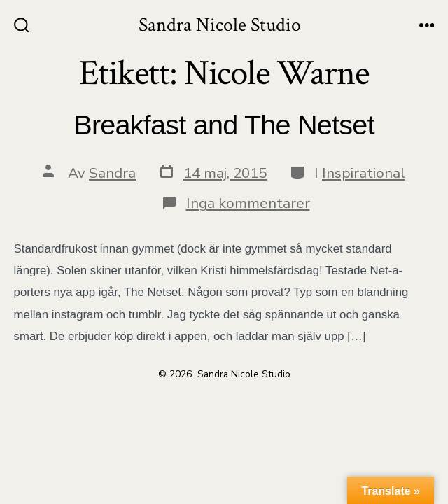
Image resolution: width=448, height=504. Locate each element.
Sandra (112, 173)
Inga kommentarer (248, 203)
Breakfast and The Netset (224, 125)
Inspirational (364, 173)
